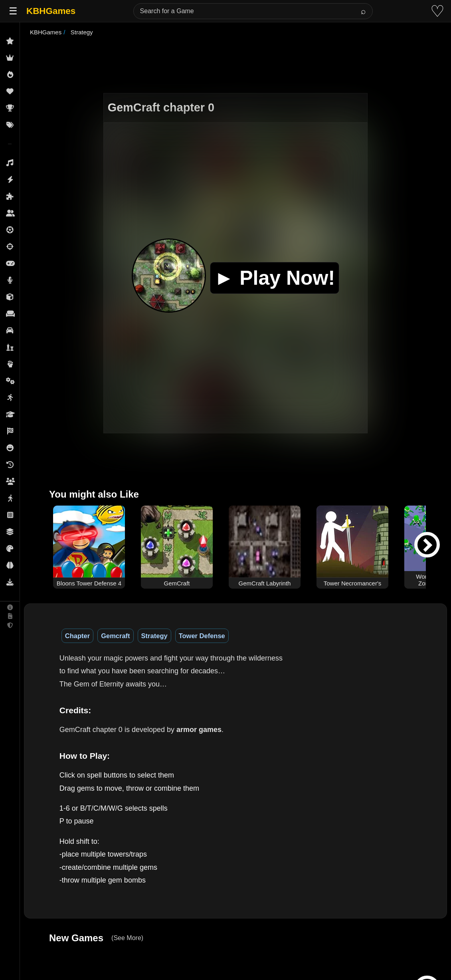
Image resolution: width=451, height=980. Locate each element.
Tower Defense (202, 636)
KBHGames (51, 11)
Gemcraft (115, 636)
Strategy (154, 636)
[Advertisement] (235, 65)
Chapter (77, 636)
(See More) (127, 938)
